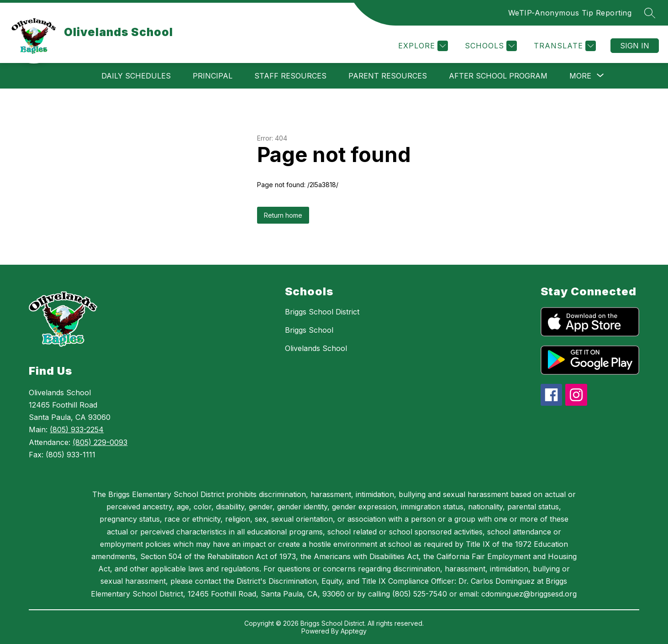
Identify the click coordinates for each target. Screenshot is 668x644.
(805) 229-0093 (100, 442)
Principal (213, 76)
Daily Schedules (136, 76)
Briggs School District (322, 312)
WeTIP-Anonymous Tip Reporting (570, 13)
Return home (283, 215)
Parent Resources (388, 76)
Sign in (635, 46)
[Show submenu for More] (580, 76)
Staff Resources (290, 76)
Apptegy (354, 631)
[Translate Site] (564, 46)
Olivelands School (316, 348)
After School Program (498, 76)
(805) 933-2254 (77, 429)
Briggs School (309, 330)
